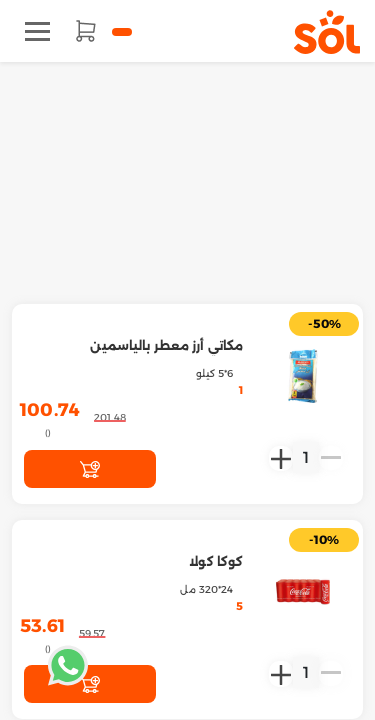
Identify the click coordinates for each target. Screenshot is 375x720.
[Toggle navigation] (37, 31)
